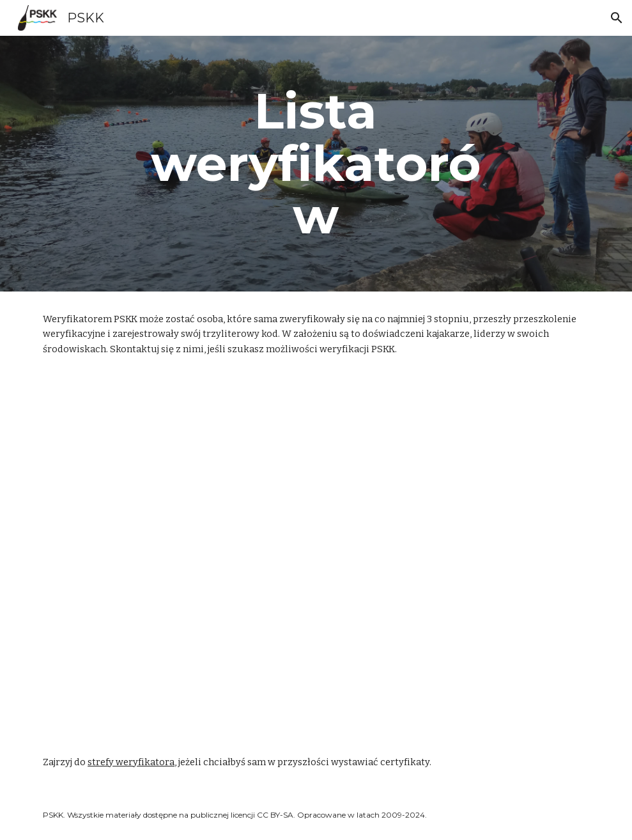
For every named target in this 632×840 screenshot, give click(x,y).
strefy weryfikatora (131, 762)
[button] (617, 18)
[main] (316, 164)
